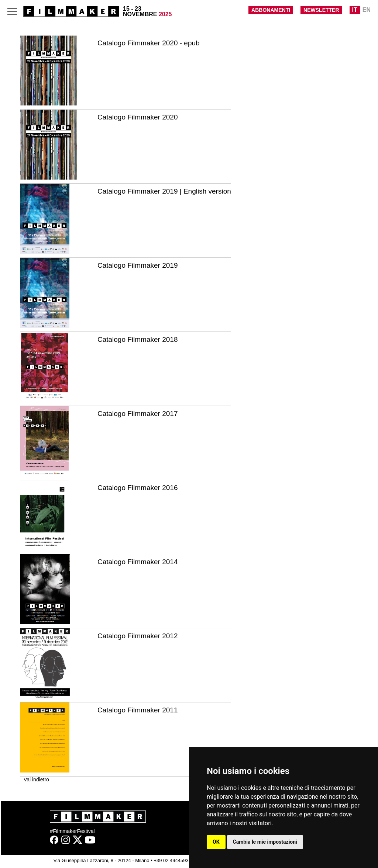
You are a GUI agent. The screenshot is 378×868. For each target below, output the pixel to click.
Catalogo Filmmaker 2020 (138, 117)
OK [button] (216, 842)
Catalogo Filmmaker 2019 (138, 265)
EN (367, 10)
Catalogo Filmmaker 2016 (138, 488)
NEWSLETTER (321, 10)
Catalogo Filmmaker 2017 (138, 414)
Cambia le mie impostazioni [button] (265, 842)
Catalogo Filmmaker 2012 (138, 636)
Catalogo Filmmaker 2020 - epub (149, 43)
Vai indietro (36, 780)
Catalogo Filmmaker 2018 (138, 339)
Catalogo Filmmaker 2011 (138, 710)
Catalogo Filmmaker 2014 (138, 562)
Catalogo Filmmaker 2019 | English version (164, 191)
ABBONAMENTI (271, 10)
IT (355, 10)
